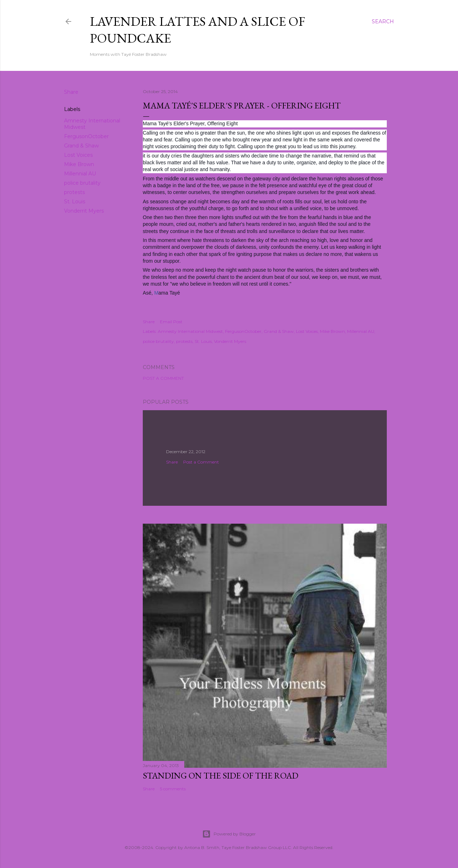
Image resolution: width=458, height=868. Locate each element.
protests (74, 192)
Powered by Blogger (229, 834)
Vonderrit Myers (84, 211)
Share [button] (71, 92)
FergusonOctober (86, 136)
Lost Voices (78, 155)
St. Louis (75, 202)
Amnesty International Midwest (190, 331)
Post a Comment (163, 378)
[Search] (383, 21)
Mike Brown (79, 164)
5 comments (173, 789)
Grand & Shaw (81, 146)
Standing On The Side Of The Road (221, 775)
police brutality (82, 183)
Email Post (171, 322)
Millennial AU (80, 174)
